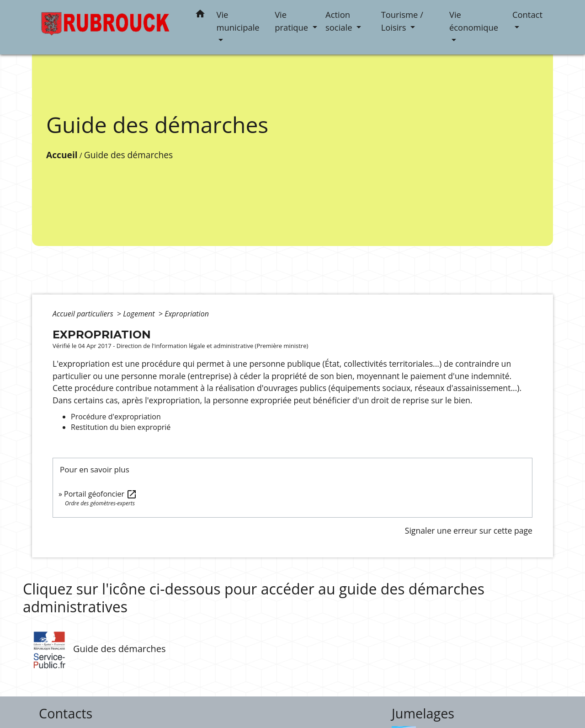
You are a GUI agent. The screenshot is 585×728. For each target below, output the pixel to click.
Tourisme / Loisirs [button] (402, 21)
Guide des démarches (128, 155)
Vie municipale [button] (238, 21)
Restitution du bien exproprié (121, 427)
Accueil (62, 155)
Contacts (66, 714)
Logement (140, 314)
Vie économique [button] (474, 21)
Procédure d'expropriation (116, 417)
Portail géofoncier (101, 494)
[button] (200, 15)
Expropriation (187, 314)
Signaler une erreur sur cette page (469, 530)
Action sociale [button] (340, 21)
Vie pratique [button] (292, 21)
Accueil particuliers (84, 314)
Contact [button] (527, 14)
